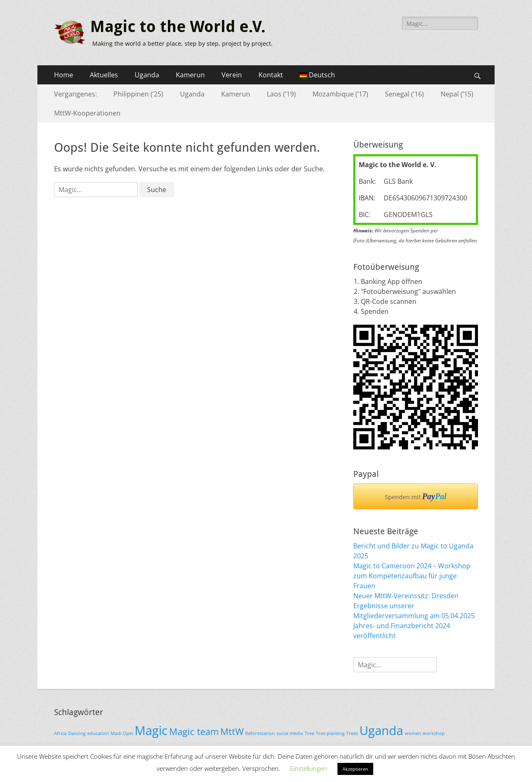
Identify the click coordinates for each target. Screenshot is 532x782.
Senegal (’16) (404, 94)
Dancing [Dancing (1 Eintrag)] (77, 733)
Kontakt (271, 75)
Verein (232, 75)
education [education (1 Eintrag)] (98, 733)
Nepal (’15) (457, 94)
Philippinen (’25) (138, 94)
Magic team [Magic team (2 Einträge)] (194, 731)
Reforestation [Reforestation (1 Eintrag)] (260, 733)
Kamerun (190, 75)
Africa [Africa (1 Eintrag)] (60, 733)
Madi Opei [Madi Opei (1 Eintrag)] (122, 733)
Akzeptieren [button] (355, 769)
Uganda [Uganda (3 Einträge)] (381, 730)
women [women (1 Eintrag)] (413, 733)
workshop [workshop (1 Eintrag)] (434, 733)
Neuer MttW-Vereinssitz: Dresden (406, 596)
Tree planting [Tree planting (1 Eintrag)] (330, 733)
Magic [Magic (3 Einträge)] (151, 730)
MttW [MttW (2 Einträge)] (232, 731)
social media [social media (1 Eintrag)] (290, 733)
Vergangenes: (75, 94)
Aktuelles (104, 75)
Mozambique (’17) (340, 94)
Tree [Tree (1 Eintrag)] (309, 733)
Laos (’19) (281, 94)
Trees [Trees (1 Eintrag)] (352, 733)
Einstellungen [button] (309, 768)
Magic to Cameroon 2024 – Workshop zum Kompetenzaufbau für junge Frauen (412, 576)
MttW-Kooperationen (87, 113)
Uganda (147, 75)
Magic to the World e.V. (178, 27)
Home (64, 75)
